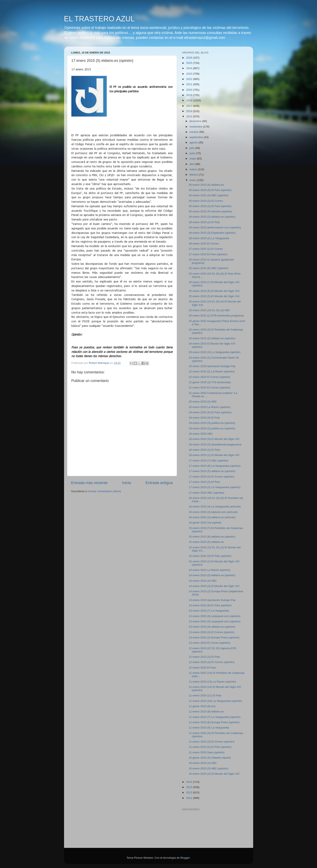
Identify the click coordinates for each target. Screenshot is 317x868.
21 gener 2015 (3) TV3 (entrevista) (210, 382)
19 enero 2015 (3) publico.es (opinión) (212, 423)
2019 (190, 95)
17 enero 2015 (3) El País (204, 482)
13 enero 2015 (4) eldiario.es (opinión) (212, 627)
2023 (190, 74)
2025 (190, 63)
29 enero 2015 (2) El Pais (204, 222)
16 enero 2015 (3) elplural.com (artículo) (213, 512)
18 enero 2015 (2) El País (204, 450)
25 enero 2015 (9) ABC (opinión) (208, 268)
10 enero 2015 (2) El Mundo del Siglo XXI (214, 774)
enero (193, 180)
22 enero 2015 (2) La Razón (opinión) (212, 371)
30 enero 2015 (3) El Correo (206, 201)
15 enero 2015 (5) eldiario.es (206, 542)
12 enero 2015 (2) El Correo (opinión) (211, 662)
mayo (193, 159)
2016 (190, 111)
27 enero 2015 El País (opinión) (208, 254)
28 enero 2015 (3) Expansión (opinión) (212, 233)
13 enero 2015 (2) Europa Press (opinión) (214, 637)
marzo (194, 169)
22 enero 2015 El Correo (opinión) (209, 377)
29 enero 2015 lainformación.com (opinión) (215, 227)
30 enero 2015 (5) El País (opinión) (210, 190)
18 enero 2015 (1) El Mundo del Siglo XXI (214, 455)
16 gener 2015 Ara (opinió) (205, 523)
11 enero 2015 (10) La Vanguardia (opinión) (215, 701)
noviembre (196, 127)
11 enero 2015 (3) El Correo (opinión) (211, 742)
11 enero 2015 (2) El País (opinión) (210, 747)
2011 (190, 798)
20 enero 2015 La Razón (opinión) (210, 407)
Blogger (185, 858)
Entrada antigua (159, 483)
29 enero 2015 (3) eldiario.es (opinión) (212, 217)
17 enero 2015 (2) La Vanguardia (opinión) (215, 487)
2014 (190, 782)
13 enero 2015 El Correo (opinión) (209, 643)
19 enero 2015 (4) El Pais (204, 418)
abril (192, 164)
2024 (190, 68)
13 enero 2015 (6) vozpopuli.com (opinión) (215, 616)
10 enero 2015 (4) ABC (203, 763)
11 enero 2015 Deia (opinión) (206, 752)
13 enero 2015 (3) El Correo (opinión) (211, 632)
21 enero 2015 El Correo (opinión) (209, 388)
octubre (194, 132)
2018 (190, 100)
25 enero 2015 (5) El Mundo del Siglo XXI (214, 296)
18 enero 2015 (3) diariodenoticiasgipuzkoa (215, 444)
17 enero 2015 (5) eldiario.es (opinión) (212, 471)
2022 (190, 79)
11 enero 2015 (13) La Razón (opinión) (212, 682)
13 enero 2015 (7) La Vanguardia (209, 611)
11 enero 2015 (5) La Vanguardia (209, 728)
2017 (190, 106)
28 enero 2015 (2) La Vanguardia (209, 238)
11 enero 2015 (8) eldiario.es (206, 712)
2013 (190, 787)
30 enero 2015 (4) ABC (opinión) (208, 195)
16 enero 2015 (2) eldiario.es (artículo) (212, 517)
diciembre (196, 121)
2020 (190, 90)
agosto (194, 142)
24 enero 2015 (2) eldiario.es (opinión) (212, 338)
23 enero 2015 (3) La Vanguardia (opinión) (215, 352)
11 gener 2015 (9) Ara (202, 706)
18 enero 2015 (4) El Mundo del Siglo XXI (214, 439)
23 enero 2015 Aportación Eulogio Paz (212, 366)
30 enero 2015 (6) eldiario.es (206, 185)
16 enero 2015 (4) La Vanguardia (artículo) (215, 507)
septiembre (197, 137)
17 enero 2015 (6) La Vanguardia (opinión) (215, 466)
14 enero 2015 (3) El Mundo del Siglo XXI (214, 586)
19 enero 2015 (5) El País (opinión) (210, 412)
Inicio (127, 483)
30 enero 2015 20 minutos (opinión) (210, 211)
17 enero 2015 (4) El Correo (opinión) (211, 477)
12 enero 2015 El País (202, 668)
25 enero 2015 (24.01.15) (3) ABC (209, 310)
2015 (190, 116)
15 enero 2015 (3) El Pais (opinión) (210, 556)
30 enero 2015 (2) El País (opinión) (210, 206)
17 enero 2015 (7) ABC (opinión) (208, 461)
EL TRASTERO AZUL (99, 19)
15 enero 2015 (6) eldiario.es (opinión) (212, 537)
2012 (190, 792)
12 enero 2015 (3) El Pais (204, 657)
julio (192, 148)
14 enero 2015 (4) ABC (203, 581)
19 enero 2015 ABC (201, 434)
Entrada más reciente (89, 483)
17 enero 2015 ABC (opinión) (206, 493)
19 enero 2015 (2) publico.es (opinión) (212, 428)
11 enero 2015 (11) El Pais (205, 695)
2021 (190, 84)
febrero (194, 175)
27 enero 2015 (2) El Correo (206, 249)
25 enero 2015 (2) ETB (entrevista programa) (216, 316)
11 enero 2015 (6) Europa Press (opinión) (214, 722)
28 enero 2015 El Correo (204, 244)
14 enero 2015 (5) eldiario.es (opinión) (212, 575)
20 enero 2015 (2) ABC (203, 402)
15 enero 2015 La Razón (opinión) (210, 570)
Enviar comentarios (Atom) (105, 491)
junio (193, 153)
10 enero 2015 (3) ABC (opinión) (208, 768)
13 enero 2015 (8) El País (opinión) (210, 605)
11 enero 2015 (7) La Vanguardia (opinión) (215, 717)
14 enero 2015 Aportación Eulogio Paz (212, 600)
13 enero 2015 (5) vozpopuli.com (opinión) (215, 621)
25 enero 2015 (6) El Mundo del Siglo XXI (214, 291)
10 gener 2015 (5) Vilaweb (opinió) (210, 758)
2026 (190, 58)
